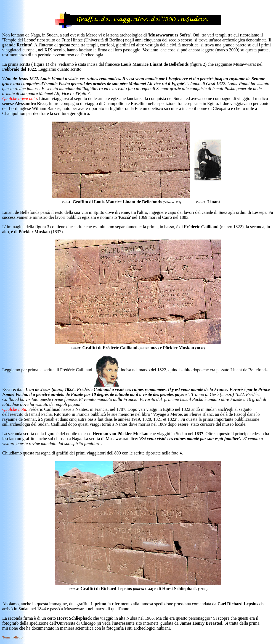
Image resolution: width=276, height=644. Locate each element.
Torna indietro (12, 637)
